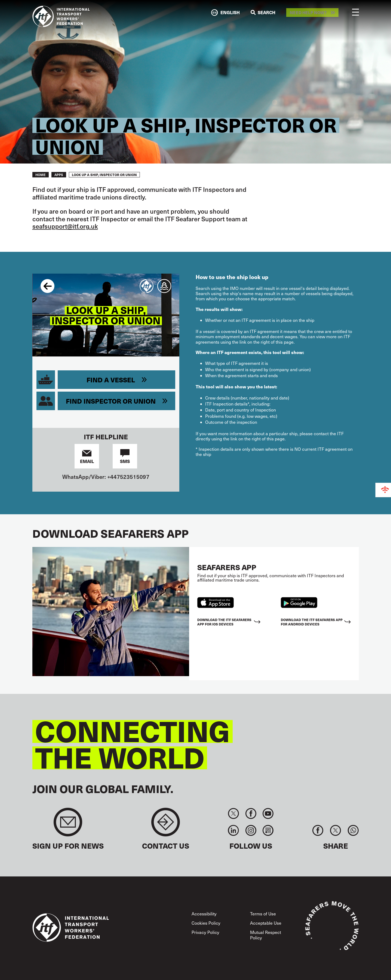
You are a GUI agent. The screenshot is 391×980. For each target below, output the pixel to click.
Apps (59, 175)
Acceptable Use (266, 923)
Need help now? (308, 13)
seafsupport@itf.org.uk (65, 226)
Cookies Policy (206, 923)
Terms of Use (263, 914)
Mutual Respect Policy (266, 935)
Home (41, 175)
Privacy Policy (205, 932)
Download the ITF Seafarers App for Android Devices (312, 622)
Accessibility (204, 914)
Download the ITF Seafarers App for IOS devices (224, 622)
